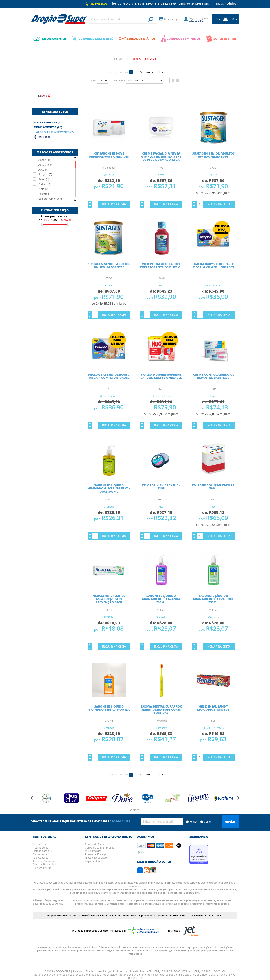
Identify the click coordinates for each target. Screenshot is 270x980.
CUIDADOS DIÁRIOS (137, 39)
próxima (149, 72)
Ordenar (120, 80)
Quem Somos (41, 844)
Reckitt (213, 175)
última (161, 72)
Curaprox (161, 728)
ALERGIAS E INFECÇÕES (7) (55, 132)
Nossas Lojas (40, 847)
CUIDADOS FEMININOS (181, 39)
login (203, 18)
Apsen (213, 507)
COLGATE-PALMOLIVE (213, 728)
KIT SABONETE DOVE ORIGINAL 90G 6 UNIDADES (109, 155)
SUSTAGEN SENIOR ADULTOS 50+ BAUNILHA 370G (213, 155)
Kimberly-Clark (161, 396)
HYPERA (109, 617)
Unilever (109, 175)
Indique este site (42, 851)
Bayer (213, 396)
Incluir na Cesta (114, 204)
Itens (93, 80)
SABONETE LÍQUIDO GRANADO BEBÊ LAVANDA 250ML (161, 599)
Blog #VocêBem (42, 868)
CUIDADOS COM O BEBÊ (93, 39)
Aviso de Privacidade (45, 864)
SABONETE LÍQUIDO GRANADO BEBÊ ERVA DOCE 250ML (213, 599)
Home (118, 59)
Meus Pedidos (226, 3)
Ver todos (135, 810)
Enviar (230, 821)
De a (44, 95)
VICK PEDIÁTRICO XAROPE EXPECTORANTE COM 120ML (161, 265)
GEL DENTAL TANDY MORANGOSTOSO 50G (213, 708)
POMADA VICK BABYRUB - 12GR (161, 487)
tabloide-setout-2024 (141, 59)
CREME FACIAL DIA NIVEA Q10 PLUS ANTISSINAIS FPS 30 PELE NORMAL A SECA (161, 156)
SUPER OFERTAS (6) (48, 123)
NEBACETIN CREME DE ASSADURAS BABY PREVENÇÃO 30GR (109, 599)
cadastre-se (196, 20)
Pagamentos (92, 861)
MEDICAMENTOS (50, 39)
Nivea (161, 175)
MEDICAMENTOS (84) (48, 127)
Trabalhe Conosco (43, 861)
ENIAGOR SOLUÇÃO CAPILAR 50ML (213, 487)
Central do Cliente (96, 844)
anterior (124, 72)
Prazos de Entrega (96, 854)
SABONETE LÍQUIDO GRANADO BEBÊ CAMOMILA (109, 708)
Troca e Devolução (96, 858)
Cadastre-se (40, 854)
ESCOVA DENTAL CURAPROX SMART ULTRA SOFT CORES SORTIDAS (161, 709)
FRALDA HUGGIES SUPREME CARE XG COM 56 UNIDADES (161, 376)
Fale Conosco (40, 858)
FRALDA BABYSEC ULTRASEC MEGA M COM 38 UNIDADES (213, 265)
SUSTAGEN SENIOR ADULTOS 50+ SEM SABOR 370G (109, 265)
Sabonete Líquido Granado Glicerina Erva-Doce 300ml (109, 488)
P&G (161, 285)
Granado (109, 507)
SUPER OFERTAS (221, 39)
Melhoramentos (213, 285)
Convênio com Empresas (100, 847)
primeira (111, 72)
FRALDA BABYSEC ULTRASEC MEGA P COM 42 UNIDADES (109, 376)
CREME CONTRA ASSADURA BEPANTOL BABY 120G (213, 376)
